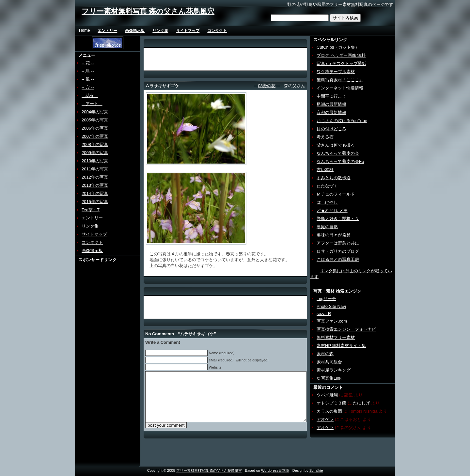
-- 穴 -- (88, 87)
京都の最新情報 (331, 112)
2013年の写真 (95, 185)
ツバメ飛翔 (327, 395)
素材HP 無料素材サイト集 (341, 346)
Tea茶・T (91, 210)
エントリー (107, 31)
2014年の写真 (95, 193)
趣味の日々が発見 (334, 235)
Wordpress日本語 (275, 470)
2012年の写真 (95, 177)
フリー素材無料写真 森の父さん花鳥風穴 (148, 11)
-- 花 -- (88, 63)
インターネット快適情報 (340, 88)
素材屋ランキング (334, 370)
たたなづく (327, 186)
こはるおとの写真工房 (338, 259)
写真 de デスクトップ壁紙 (341, 63)
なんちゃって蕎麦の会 (338, 153)
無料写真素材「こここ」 (340, 80)
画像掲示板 (135, 31)
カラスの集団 (329, 411)
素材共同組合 (329, 362)
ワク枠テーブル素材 (336, 72)
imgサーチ (326, 299)
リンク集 (160, 31)
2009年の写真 (95, 153)
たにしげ (361, 403)
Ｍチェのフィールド (336, 194)
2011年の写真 (95, 169)
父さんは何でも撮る (336, 145)
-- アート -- (92, 104)
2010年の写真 (95, 161)
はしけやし (327, 202)
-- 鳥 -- (88, 71)
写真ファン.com (332, 321)
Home (84, 30)
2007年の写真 (95, 136)
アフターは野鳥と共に (338, 243)
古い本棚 (325, 170)
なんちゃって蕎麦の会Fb (340, 161)
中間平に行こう (331, 96)
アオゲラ (325, 419)
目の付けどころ (331, 129)
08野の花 (267, 86)
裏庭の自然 (327, 227)
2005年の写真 (95, 120)
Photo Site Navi (331, 306)
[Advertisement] (100, 361)
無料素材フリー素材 (336, 337)
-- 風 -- (88, 79)
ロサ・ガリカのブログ (338, 251)
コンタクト (217, 31)
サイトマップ (188, 31)
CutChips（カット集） (338, 47)
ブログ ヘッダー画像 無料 (341, 55)
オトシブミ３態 (331, 403)
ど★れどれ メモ (332, 210)
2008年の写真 (95, 144)
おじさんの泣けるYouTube (342, 121)
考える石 (325, 137)
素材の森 (325, 354)
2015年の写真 (95, 202)
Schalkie (316, 470)
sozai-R (324, 314)
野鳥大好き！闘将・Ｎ (338, 219)
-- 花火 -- (90, 95)
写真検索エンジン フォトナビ (346, 329)
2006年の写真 (95, 128)
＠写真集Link (329, 378)
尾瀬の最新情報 (331, 104)
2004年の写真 (95, 112)
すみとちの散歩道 (334, 178)
